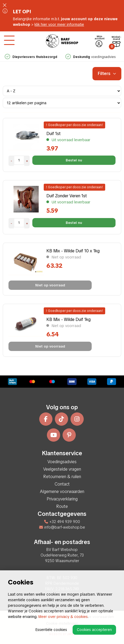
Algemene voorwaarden (62, 492)
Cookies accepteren (94, 630)
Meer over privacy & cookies (63, 617)
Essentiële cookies (51, 630)
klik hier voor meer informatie (59, 24)
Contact (62, 484)
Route (62, 506)
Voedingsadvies (62, 462)
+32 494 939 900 (62, 522)
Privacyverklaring (62, 499)
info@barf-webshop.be (62, 527)
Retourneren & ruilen (62, 477)
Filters (107, 74)
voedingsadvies (90, 57)
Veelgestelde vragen (62, 469)
